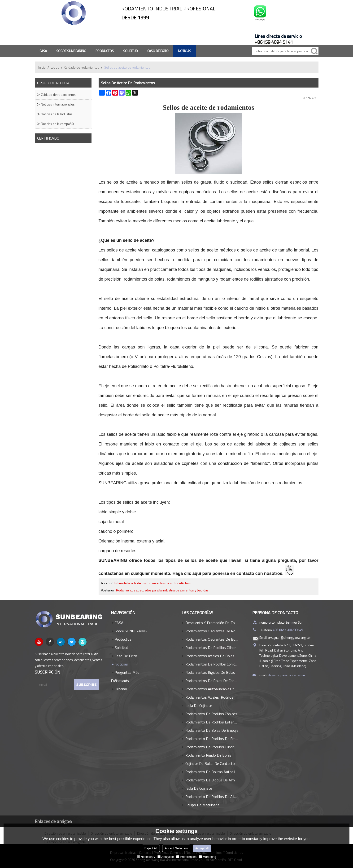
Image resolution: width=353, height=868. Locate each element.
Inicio (42, 67)
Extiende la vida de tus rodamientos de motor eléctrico (153, 583)
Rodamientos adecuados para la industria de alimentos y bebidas (162, 590)
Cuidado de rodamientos (82, 67)
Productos (105, 51)
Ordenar (121, 689)
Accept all (202, 848)
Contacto (122, 681)
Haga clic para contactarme (286, 675)
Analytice (166, 857)
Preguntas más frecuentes (125, 673)
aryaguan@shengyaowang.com (290, 637)
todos (55, 67)
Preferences (186, 857)
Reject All (151, 848)
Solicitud (131, 51)
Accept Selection (176, 848)
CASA (43, 51)
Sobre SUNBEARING (71, 51)
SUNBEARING (113, 483)
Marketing (207, 857)
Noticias (185, 51)
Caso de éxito (158, 51)
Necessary (146, 857)
